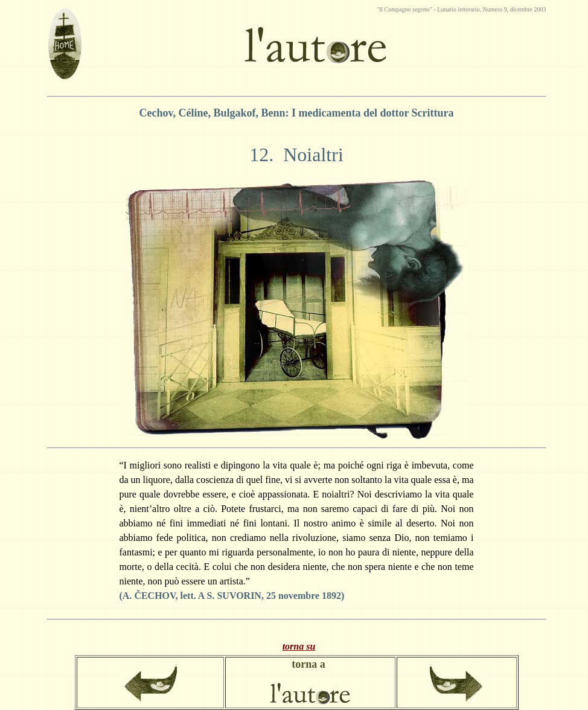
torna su (299, 646)
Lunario (447, 9)
